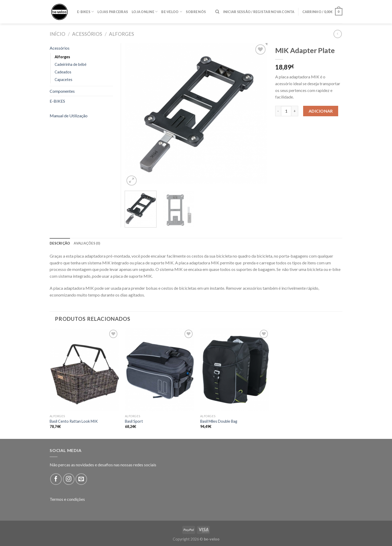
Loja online (145, 12)
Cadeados (63, 72)
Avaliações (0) (87, 243)
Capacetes (64, 80)
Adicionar (321, 111)
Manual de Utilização (69, 116)
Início (57, 34)
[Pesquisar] (217, 12)
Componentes (62, 91)
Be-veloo (172, 12)
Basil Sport (134, 421)
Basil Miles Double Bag (219, 421)
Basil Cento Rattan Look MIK (74, 421)
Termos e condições (67, 499)
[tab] (60, 243)
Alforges (122, 34)
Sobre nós (196, 12)
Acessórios (87, 34)
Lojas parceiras (113, 12)
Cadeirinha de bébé (71, 64)
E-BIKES (85, 12)
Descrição (60, 243)
